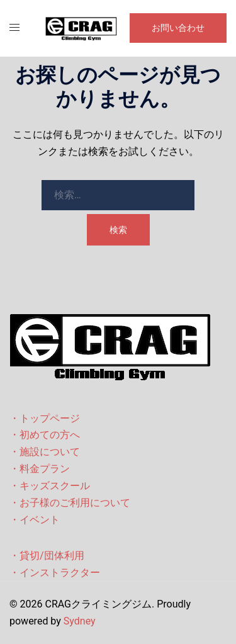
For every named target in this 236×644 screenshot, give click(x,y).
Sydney (80, 621)
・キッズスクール (50, 486)
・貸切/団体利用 (47, 556)
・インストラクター (55, 573)
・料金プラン (40, 469)
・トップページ (45, 418)
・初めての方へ (45, 435)
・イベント (35, 520)
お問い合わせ (178, 28)
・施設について (45, 452)
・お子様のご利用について (70, 503)
